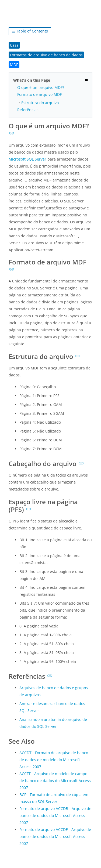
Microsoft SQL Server (27, 159)
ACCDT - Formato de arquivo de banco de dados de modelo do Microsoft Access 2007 (54, 760)
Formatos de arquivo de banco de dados (46, 55)
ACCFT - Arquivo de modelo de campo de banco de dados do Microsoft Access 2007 (55, 781)
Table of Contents (30, 31)
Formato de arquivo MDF (39, 94)
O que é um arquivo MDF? (41, 87)
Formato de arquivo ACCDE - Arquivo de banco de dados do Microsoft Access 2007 (55, 836)
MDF (14, 65)
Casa (14, 45)
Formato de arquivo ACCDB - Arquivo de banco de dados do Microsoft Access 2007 (55, 816)
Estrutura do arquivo (40, 103)
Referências (28, 110)
